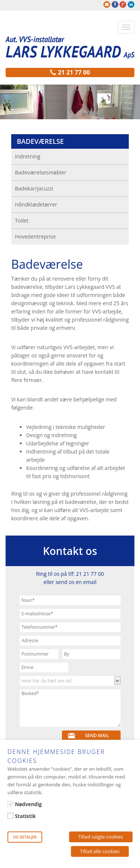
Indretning (28, 156)
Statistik (25, 816)
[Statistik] (10, 816)
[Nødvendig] (10, 804)
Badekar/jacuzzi (34, 188)
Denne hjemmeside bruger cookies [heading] (56, 756)
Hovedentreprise (35, 236)
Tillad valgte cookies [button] (101, 837)
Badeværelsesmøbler (41, 172)
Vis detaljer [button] (25, 837)
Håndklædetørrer (36, 204)
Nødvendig (28, 804)
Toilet (22, 220)
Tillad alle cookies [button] (100, 851)
